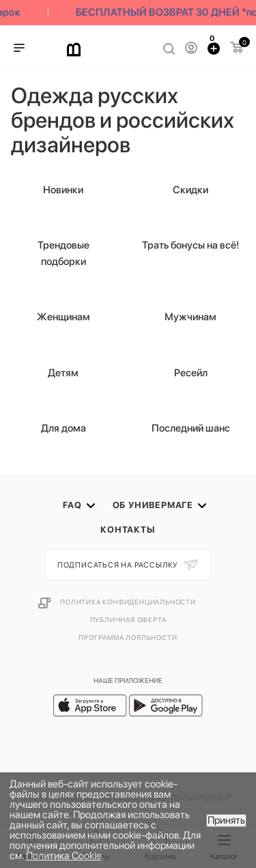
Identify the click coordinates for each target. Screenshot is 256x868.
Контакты (128, 530)
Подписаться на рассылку (119, 565)
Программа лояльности (128, 637)
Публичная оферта (128, 619)
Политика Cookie (64, 856)
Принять (226, 820)
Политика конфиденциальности (128, 602)
